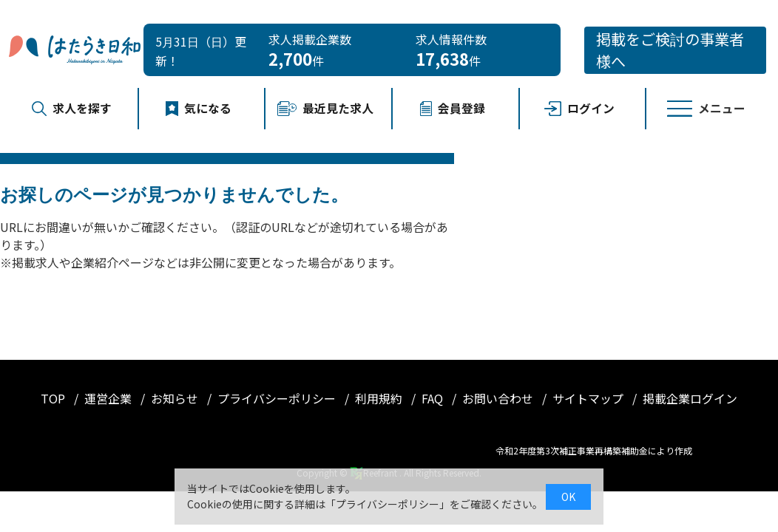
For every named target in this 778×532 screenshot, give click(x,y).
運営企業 (109, 398)
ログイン (579, 108)
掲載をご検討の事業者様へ (670, 50)
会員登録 (453, 108)
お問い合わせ (499, 398)
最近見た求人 (325, 108)
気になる (199, 108)
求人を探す (72, 108)
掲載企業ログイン (690, 398)
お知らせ (176, 398)
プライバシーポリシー (278, 398)
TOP (54, 398)
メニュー (706, 108)
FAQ (434, 398)
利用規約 (380, 398)
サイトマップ (589, 398)
